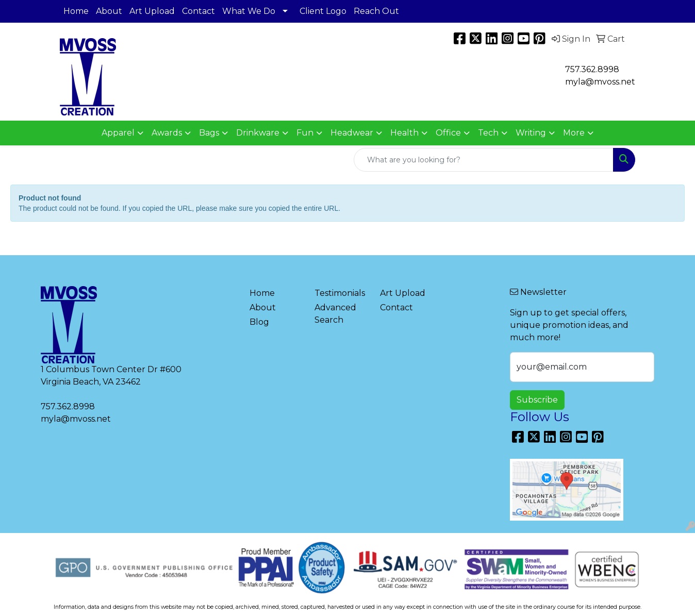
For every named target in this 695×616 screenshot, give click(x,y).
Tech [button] (488, 133)
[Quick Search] (484, 160)
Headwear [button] (352, 133)
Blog (259, 322)
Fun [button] (305, 133)
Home (76, 11)
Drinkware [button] (258, 133)
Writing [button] (531, 133)
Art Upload (152, 11)
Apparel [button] (118, 133)
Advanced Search (335, 314)
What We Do (249, 11)
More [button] (574, 133)
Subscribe (537, 400)
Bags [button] (209, 133)
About (109, 11)
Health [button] (404, 133)
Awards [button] (167, 133)
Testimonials (340, 293)
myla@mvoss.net (76, 419)
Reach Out (376, 11)
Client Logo (323, 11)
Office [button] (448, 133)
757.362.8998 (592, 69)
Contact (198, 11)
